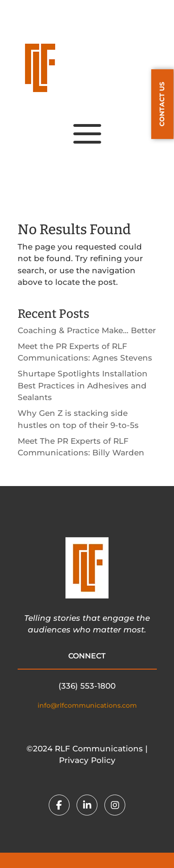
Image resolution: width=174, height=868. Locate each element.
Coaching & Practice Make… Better (87, 330)
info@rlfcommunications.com (87, 705)
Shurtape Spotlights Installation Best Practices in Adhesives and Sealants (83, 385)
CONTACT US (162, 104)
